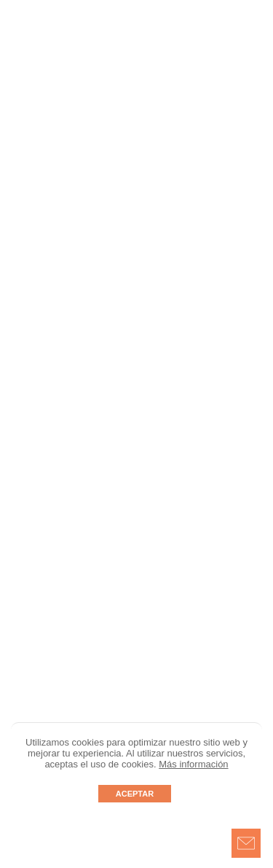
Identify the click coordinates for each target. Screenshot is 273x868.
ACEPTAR (135, 794)
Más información (193, 765)
